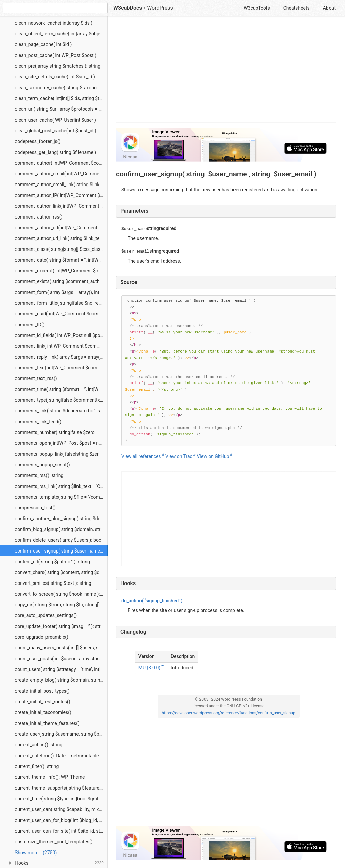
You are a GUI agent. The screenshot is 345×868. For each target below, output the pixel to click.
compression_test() (35, 508)
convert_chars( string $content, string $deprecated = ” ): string (61, 572)
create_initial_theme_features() (47, 723)
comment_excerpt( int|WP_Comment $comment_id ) (61, 271)
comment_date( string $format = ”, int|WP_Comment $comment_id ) (61, 260)
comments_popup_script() (42, 465)
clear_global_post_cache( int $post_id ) (56, 131)
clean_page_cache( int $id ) (43, 44)
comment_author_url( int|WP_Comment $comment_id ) (61, 228)
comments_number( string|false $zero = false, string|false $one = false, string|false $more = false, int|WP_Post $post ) (61, 432)
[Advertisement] (226, 75)
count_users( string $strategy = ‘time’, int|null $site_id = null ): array (61, 669)
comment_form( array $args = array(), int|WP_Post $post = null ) (61, 292)
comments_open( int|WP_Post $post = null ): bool (61, 443)
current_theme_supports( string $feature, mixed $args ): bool (61, 788)
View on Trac (179, 456)
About (329, 8)
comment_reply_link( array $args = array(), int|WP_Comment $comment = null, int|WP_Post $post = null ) (61, 357)
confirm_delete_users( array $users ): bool (59, 540)
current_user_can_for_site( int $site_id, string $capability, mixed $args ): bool (61, 831)
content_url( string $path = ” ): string (52, 562)
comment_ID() (30, 325)
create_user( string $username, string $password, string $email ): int (61, 734)
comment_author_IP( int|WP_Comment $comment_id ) (61, 195)
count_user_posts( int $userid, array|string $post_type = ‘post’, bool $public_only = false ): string (61, 659)
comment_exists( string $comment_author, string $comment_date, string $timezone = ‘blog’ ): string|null (61, 281)
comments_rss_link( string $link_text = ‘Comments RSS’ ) (61, 486)
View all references (141, 456)
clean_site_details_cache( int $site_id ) (55, 77)
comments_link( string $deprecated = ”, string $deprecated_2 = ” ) (61, 411)
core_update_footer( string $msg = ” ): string (61, 626)
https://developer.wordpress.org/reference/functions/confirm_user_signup (228, 713)
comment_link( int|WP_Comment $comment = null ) (61, 346)
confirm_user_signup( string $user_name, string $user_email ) (61, 551)
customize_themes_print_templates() (54, 842)
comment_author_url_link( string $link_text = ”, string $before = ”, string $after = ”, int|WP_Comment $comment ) (61, 238)
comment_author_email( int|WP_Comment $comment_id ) (61, 174)
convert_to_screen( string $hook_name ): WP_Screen (61, 594)
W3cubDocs (128, 8)
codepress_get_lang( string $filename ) (55, 152)
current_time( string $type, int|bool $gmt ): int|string (61, 799)
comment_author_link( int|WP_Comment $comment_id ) (61, 206)
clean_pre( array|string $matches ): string (58, 66)
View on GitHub (213, 456)
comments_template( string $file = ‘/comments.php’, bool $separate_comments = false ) (61, 497)
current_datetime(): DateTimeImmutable (57, 756)
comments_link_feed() (38, 422)
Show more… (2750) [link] (36, 853)
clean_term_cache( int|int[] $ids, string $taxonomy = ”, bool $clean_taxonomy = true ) (61, 98)
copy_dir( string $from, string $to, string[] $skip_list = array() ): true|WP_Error (61, 605)
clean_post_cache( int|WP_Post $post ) (56, 55)
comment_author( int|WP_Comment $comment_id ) (61, 163)
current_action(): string (39, 745)
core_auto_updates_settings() (46, 615)
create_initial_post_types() (42, 691)
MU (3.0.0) (149, 668)
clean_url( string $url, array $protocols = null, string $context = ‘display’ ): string (61, 109)
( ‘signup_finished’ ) (152, 601)
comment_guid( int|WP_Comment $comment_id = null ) (61, 314)
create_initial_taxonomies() (43, 712)
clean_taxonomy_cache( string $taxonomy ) (60, 88)
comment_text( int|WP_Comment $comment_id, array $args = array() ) (61, 368)
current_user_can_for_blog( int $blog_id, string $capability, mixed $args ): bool (61, 820)
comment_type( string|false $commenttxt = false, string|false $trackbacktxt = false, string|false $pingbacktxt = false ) (61, 400)
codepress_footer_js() (38, 141)
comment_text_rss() (36, 378)
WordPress (160, 8)
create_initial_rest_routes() (43, 702)
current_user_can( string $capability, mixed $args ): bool (61, 809)
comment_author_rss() (39, 217)
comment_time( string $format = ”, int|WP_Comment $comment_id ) (61, 389)
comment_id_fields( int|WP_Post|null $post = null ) (61, 335)
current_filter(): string (37, 766)
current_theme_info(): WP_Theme (50, 777)
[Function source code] (229, 371)
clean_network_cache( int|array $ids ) (54, 23)
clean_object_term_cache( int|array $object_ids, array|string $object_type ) (61, 34)
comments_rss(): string (39, 475)
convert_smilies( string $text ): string (53, 583)
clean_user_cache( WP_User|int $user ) (55, 120)
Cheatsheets (296, 8)
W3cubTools (257, 8)
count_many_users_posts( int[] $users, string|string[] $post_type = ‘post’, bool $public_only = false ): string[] (61, 648)
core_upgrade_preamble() (42, 637)
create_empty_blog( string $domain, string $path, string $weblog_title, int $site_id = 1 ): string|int (61, 680)
